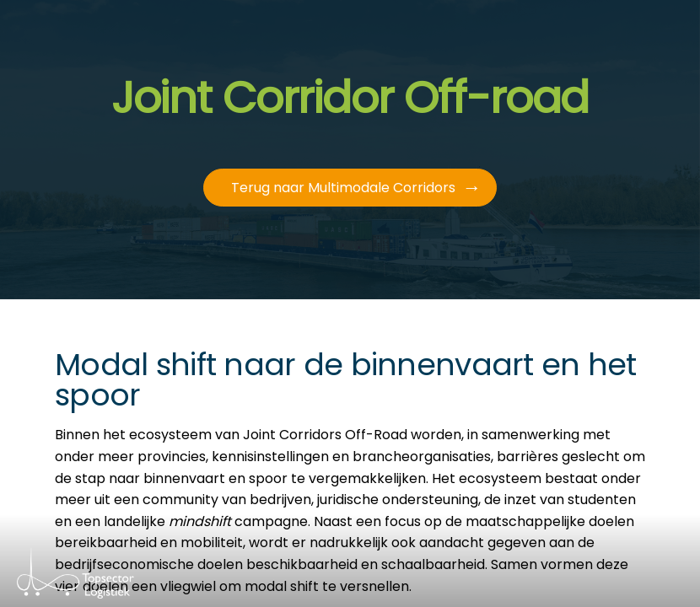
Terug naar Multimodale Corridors (343, 188)
